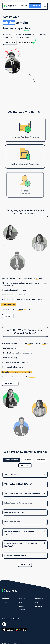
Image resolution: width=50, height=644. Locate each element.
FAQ (37, 603)
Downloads (39, 606)
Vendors (21, 603)
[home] (10, 6)
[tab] (12, 460)
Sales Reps (22, 609)
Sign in (24, 6)
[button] (45, 6)
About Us (5, 603)
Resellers (22, 606)
